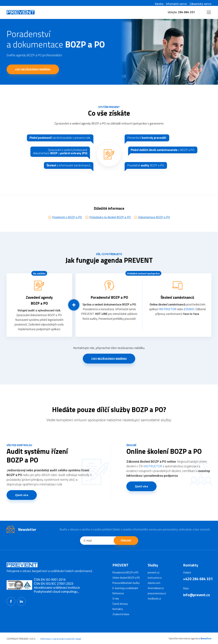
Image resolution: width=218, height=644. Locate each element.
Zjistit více (22, 500)
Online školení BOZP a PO (126, 578)
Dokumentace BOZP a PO (154, 222)
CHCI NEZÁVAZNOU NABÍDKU (33, 69)
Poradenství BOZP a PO (125, 572)
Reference (118, 593)
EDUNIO (189, 314)
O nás (116, 599)
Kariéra (159, 4)
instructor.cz (155, 578)
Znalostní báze (121, 614)
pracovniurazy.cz (157, 593)
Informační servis (176, 4)
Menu (208, 11)
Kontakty (118, 609)
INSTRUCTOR (168, 314)
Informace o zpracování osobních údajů (61, 639)
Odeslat (126, 546)
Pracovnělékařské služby (126, 583)
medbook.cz (154, 599)
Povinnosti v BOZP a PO (67, 222)
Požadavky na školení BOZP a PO (110, 222)
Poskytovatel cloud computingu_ (56, 592)
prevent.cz (154, 572)
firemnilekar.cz (156, 588)
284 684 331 (186, 12)
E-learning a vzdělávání (125, 588)
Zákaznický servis (200, 4)
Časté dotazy (120, 604)
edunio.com (154, 583)
